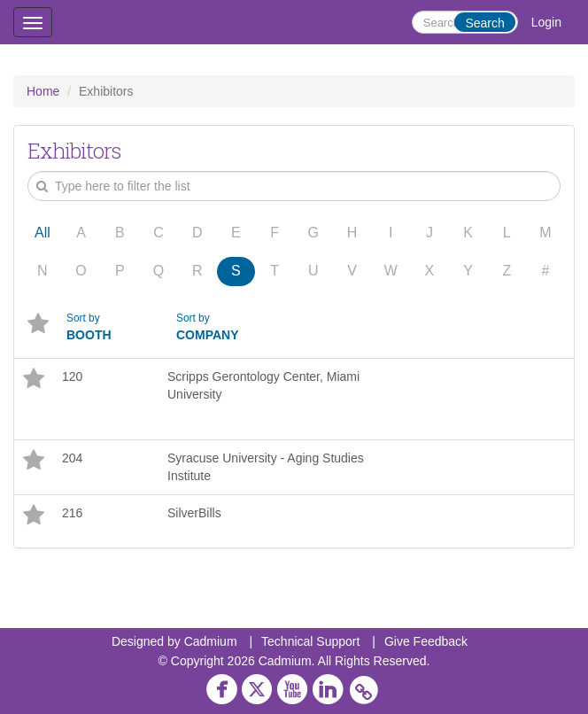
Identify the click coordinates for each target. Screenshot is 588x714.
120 (72, 376)
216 (72, 513)
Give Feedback (426, 641)
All (43, 233)
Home (43, 91)
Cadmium (211, 641)
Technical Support (310, 641)
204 (72, 458)
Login (546, 22)
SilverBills (194, 513)
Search (484, 23)
